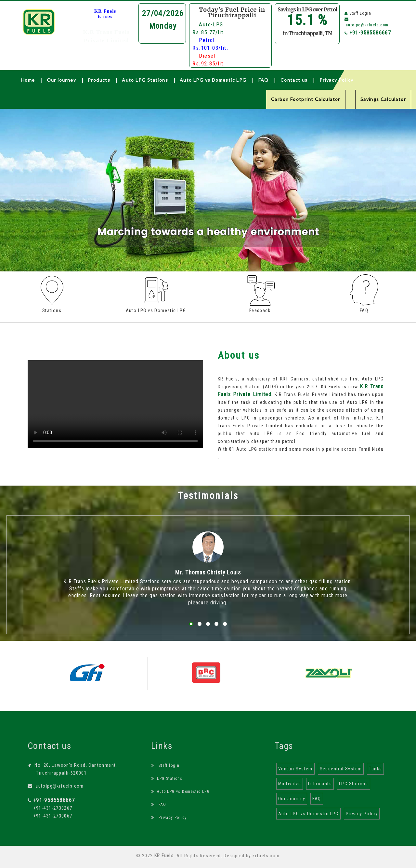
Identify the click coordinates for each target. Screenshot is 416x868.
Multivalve (290, 784)
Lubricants (320, 784)
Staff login (165, 765)
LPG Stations (167, 778)
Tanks (375, 769)
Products (99, 80)
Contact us (294, 80)
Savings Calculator (383, 99)
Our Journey (292, 799)
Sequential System (341, 769)
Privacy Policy (337, 80)
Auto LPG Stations (145, 80)
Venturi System (295, 769)
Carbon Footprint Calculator (306, 99)
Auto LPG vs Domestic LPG (213, 80)
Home (28, 80)
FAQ (264, 80)
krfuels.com (266, 856)
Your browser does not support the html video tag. (115, 404)
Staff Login (360, 13)
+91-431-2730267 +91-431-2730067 (51, 808)
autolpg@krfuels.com (56, 786)
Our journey (61, 80)
